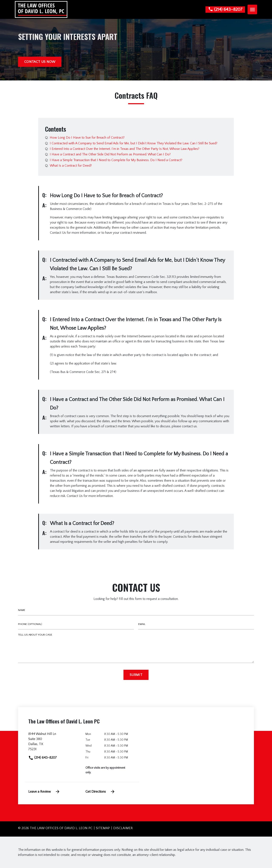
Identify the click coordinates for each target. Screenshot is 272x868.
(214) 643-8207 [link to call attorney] (42, 758)
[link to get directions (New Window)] (54, 743)
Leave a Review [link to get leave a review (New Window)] (44, 792)
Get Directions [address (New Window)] (100, 792)
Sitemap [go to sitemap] (103, 828)
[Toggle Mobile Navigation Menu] (252, 9)
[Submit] (136, 675)
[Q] (87, 138)
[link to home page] (41, 9)
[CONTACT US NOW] (40, 62)
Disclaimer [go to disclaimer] (123, 828)
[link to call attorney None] (225, 10)
